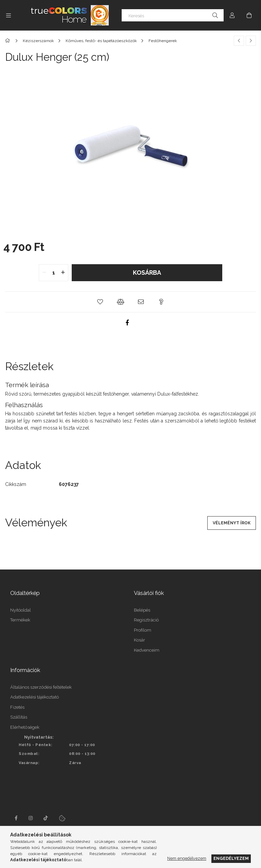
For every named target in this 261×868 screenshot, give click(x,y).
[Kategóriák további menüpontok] (8, 15)
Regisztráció (146, 620)
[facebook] (127, 323)
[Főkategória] (9, 41)
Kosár (140, 640)
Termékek (20, 620)
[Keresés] (173, 15)
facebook (16, 818)
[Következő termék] (251, 41)
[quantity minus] (44, 273)
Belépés (142, 610)
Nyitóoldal (21, 610)
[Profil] (232, 15)
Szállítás (19, 717)
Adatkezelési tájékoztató (34, 697)
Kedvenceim (147, 650)
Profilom (143, 630)
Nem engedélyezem (187, 858)
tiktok (46, 818)
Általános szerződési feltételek (41, 687)
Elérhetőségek (25, 727)
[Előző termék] (239, 41)
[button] (100, 302)
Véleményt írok (232, 523)
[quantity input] (54, 273)
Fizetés (17, 707)
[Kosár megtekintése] (249, 15)
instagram (31, 818)
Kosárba (147, 273)
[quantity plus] (63, 273)
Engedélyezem (231, 858)
